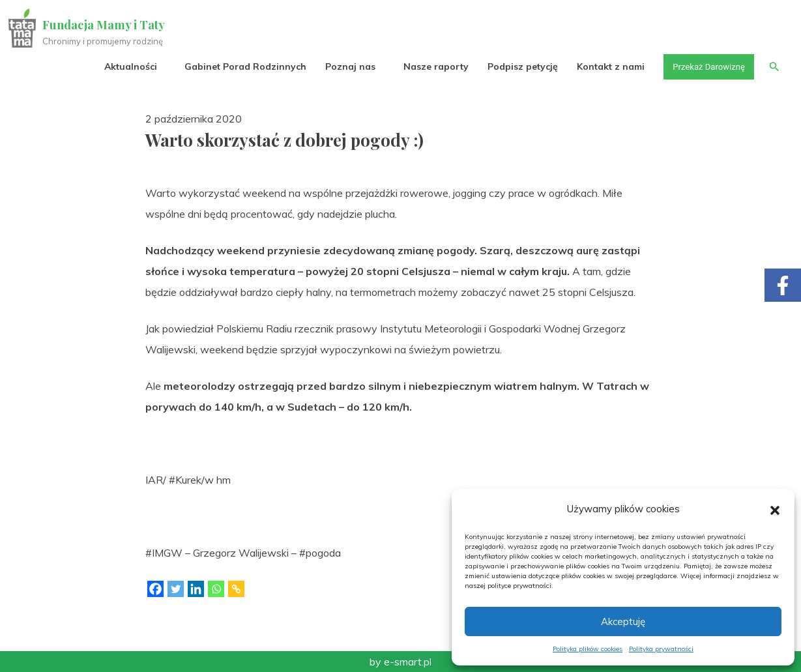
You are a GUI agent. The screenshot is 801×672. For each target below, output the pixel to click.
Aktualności (124, 66)
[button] (775, 509)
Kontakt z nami (604, 66)
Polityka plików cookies (588, 649)
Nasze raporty (428, 66)
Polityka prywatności (661, 649)
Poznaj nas (343, 66)
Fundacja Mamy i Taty (106, 25)
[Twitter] (176, 589)
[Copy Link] (236, 589)
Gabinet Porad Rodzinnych (238, 66)
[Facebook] (155, 589)
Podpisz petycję (515, 66)
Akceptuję (623, 621)
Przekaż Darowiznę (704, 66)
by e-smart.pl (400, 662)
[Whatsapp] (216, 589)
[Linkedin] (196, 589)
